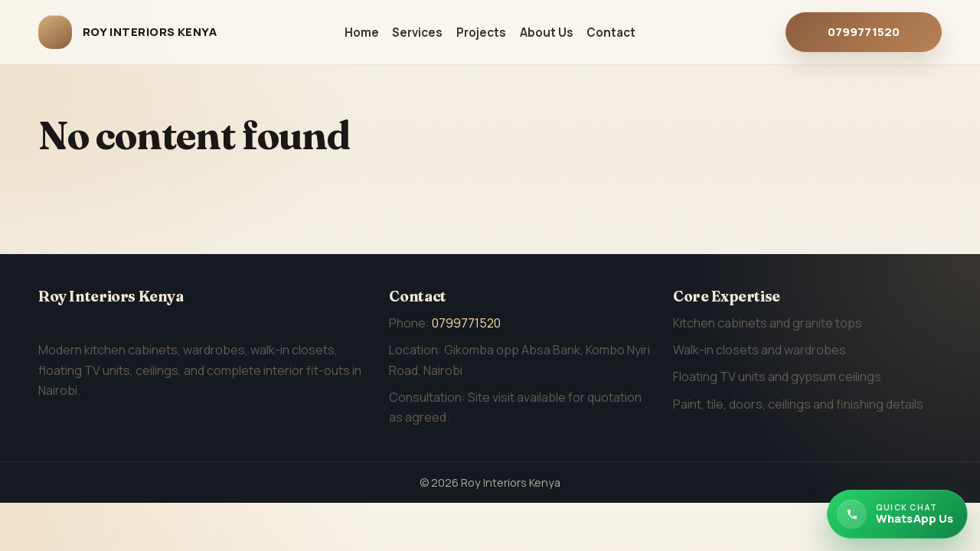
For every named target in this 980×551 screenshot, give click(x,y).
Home (362, 33)
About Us (547, 33)
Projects (481, 33)
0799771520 (864, 32)
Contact (611, 33)
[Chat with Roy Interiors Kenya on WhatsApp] (897, 514)
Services (417, 33)
